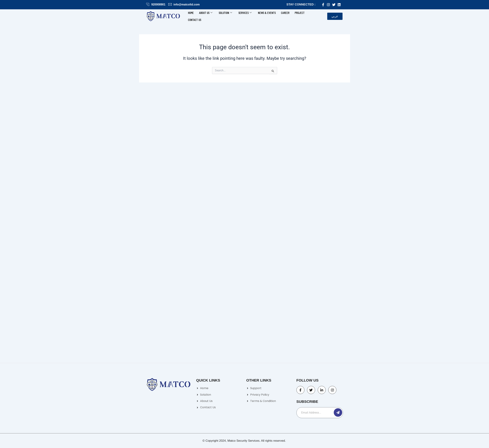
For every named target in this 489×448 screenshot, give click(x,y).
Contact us (195, 20)
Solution (225, 13)
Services (245, 13)
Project (300, 13)
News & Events (267, 13)
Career (285, 13)
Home (191, 13)
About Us (206, 13)
